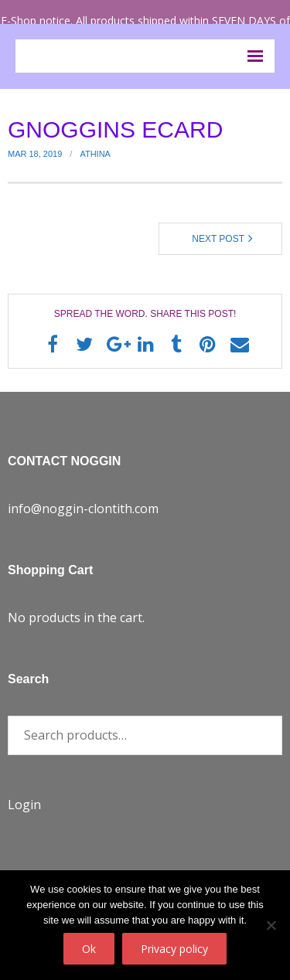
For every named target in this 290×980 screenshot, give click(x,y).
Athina (95, 154)
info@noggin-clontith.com (83, 509)
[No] (271, 925)
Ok (89, 949)
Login (24, 805)
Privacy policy (174, 949)
